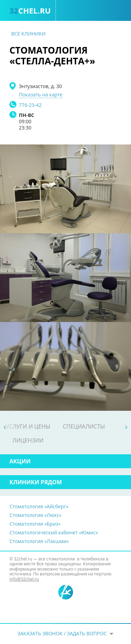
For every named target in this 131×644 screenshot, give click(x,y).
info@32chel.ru (24, 579)
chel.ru (30, 10)
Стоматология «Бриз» (35, 524)
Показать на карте (41, 95)
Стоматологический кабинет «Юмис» (54, 532)
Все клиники (28, 34)
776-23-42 (30, 105)
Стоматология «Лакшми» (39, 541)
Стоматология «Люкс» (35, 515)
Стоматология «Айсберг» (39, 506)
